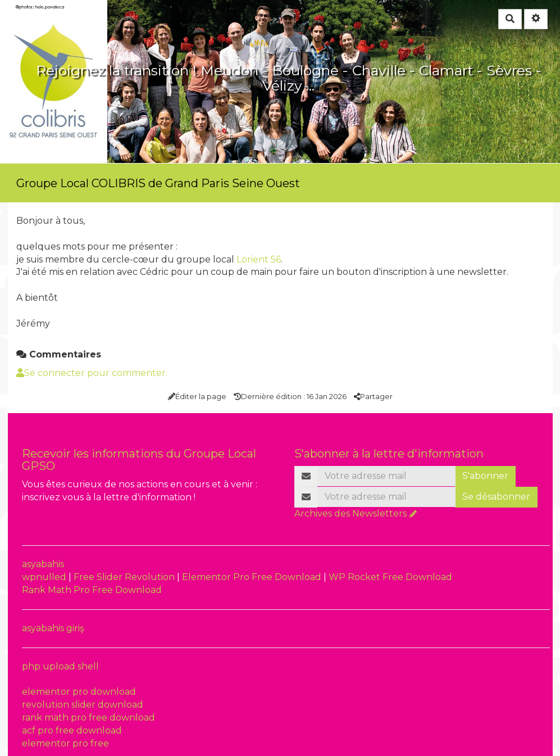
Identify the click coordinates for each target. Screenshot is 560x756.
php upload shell (60, 666)
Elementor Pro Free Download (253, 577)
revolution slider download (83, 705)
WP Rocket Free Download (390, 577)
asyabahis (43, 564)
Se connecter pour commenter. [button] (92, 373)
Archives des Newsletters (350, 513)
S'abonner (485, 476)
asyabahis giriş (53, 628)
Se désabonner (496, 497)
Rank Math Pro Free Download (92, 590)
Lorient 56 (259, 259)
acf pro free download (72, 730)
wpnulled (45, 577)
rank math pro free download (88, 717)
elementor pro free (65, 743)
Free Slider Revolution (125, 577)
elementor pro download (79, 692)
